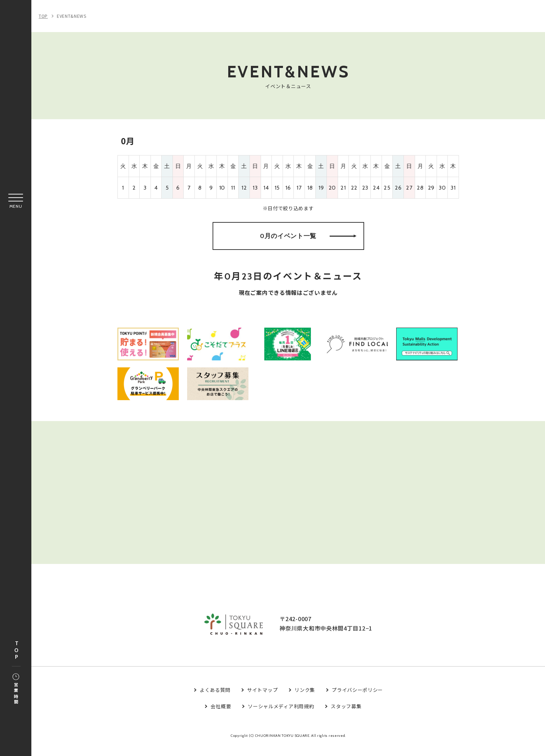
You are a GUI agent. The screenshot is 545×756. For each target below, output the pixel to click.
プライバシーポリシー (357, 701)
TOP (16, 651)
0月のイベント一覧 (308, 238)
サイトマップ (262, 701)
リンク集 (305, 701)
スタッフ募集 (346, 717)
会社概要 (221, 717)
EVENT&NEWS (72, 16)
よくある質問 (215, 701)
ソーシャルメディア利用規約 (281, 717)
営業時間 (16, 689)
